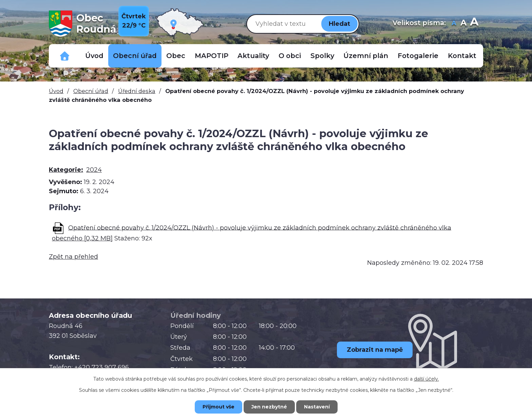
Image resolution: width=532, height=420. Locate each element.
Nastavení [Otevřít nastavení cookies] (317, 407)
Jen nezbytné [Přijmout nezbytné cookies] (269, 407)
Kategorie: (66, 170)
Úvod (94, 56)
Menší (454, 24)
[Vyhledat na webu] (283, 24)
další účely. (426, 379)
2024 (94, 170)
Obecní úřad (135, 56)
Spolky (322, 56)
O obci (290, 56)
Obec (176, 56)
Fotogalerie (418, 56)
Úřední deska (137, 91)
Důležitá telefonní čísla (65, 56)
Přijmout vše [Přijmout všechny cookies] (218, 407)
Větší (474, 24)
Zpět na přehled (73, 257)
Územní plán (366, 56)
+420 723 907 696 (102, 367)
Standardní (463, 24)
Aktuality (253, 56)
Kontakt (462, 56)
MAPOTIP (212, 56)
